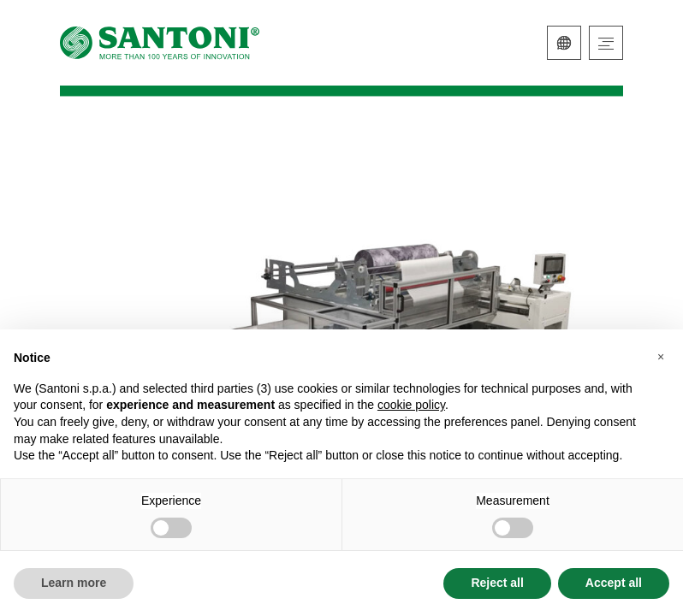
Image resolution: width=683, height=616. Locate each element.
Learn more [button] (74, 583)
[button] (661, 357)
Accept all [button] (614, 583)
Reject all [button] (497, 583)
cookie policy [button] (411, 405)
